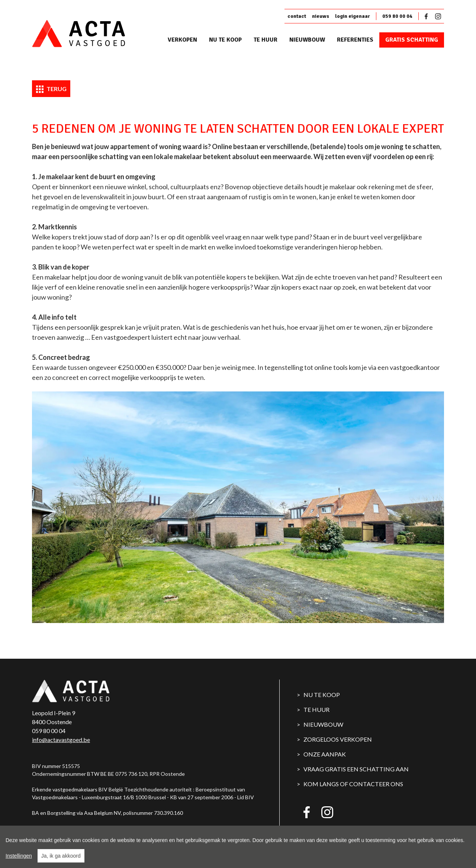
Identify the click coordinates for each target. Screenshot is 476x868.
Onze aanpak (325, 754)
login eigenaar (353, 16)
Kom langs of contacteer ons (353, 784)
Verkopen (182, 40)
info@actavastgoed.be (61, 740)
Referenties (355, 40)
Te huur (266, 40)
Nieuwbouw (307, 40)
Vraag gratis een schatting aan (356, 769)
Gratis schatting (412, 40)
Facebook (428, 16)
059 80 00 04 (397, 16)
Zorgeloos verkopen (338, 739)
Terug (51, 89)
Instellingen (19, 860)
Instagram (438, 16)
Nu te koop (225, 40)
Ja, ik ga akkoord (61, 860)
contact (297, 16)
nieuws (321, 16)
